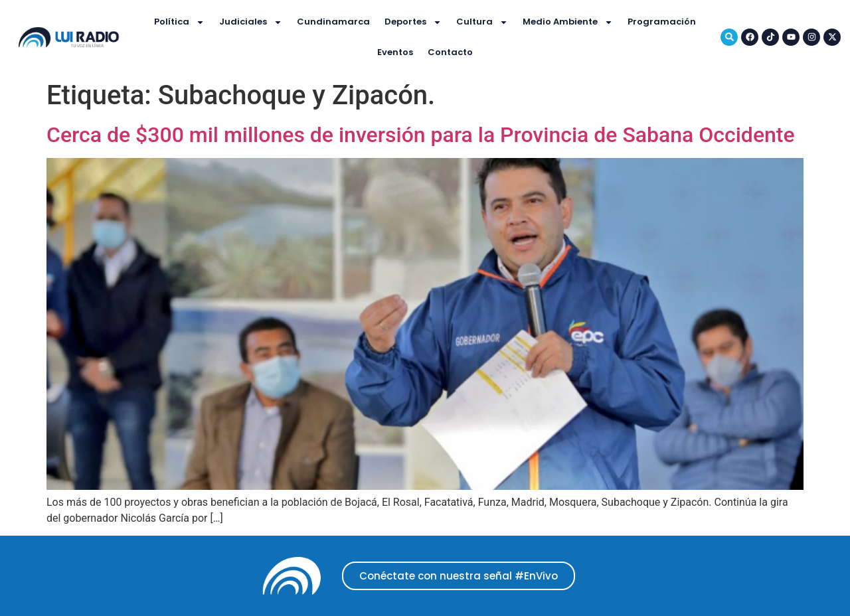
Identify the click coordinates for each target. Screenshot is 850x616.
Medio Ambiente (568, 22)
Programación (662, 22)
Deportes (413, 22)
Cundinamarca (333, 22)
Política (179, 22)
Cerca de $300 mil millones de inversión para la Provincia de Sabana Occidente (421, 135)
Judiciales (251, 22)
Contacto (450, 52)
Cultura (482, 22)
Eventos (395, 52)
